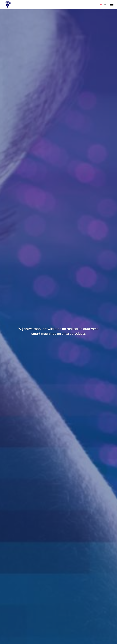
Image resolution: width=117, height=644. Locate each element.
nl (101, 5)
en (105, 5)
